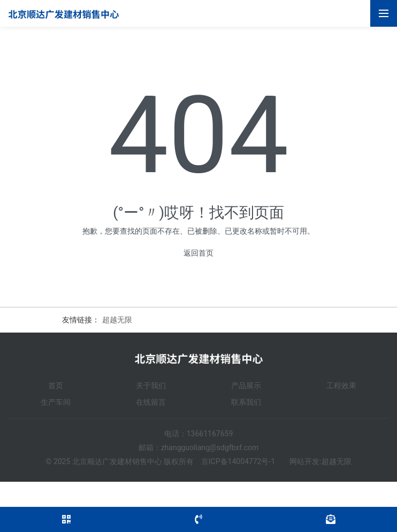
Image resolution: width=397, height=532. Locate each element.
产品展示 (246, 385)
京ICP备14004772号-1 (238, 461)
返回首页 (198, 253)
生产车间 (56, 402)
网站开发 (304, 461)
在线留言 (151, 402)
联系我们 (246, 402)
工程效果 (341, 385)
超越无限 (117, 320)
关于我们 (151, 385)
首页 (56, 385)
